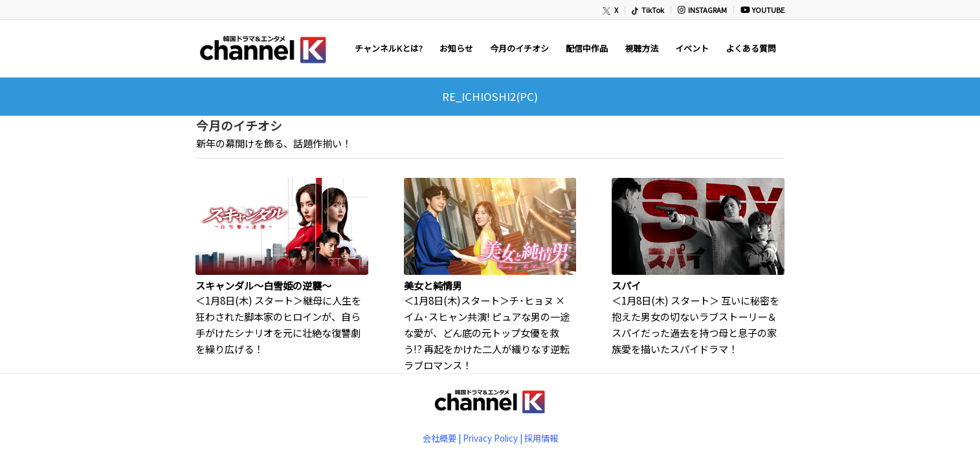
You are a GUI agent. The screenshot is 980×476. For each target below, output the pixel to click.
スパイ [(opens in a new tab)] (626, 285)
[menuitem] (611, 11)
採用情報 (541, 438)
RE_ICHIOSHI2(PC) (490, 96)
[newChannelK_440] (262, 49)
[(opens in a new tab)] (282, 226)
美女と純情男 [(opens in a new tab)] (433, 285)
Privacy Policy (490, 438)
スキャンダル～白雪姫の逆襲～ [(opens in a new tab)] (263, 285)
